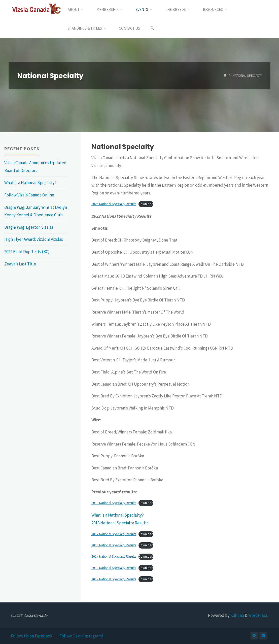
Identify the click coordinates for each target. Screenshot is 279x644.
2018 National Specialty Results (120, 523)
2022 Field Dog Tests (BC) (27, 252)
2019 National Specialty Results (114, 503)
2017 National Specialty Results (114, 534)
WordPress (258, 615)
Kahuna (237, 615)
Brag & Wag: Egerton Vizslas (29, 227)
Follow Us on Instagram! (81, 636)
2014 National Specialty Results (114, 556)
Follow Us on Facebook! (32, 636)
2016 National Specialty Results (114, 545)
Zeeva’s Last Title (20, 264)
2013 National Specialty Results (114, 568)
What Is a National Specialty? (118, 515)
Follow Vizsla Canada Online (29, 195)
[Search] (152, 28)
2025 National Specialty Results (114, 204)
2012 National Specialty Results (114, 579)
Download (146, 204)
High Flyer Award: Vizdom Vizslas (34, 239)
